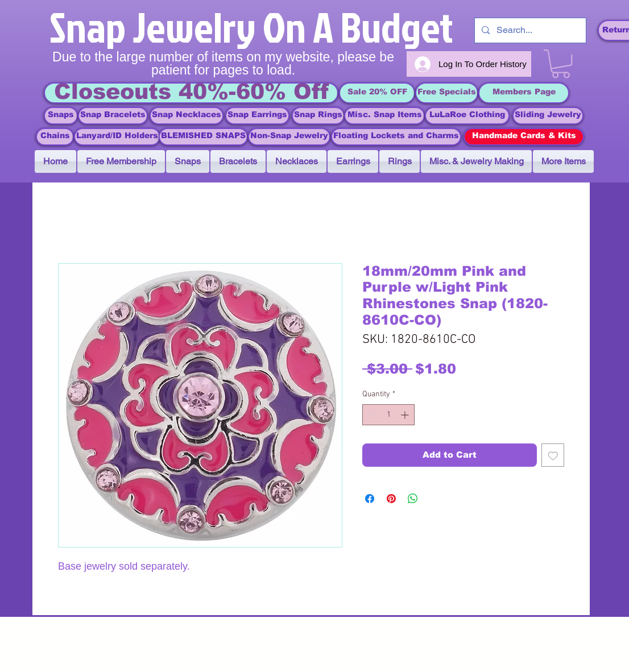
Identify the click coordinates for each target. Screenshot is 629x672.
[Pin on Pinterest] (391, 499)
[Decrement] (371, 415)
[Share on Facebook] (370, 499)
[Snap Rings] (318, 116)
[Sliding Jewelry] (548, 116)
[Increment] (406, 415)
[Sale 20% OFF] (377, 93)
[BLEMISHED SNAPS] (203, 137)
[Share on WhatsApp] (413, 499)
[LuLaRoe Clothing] (467, 116)
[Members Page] (524, 93)
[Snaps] (61, 116)
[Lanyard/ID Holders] (117, 137)
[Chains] (55, 137)
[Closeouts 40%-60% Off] (191, 93)
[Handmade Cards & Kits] (524, 137)
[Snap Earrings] (257, 116)
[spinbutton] (388, 415)
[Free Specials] (447, 93)
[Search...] (529, 30)
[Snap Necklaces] (187, 116)
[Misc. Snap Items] (384, 116)
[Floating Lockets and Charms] (396, 137)
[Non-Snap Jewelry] (289, 137)
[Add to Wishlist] (553, 455)
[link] (561, 64)
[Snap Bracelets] (113, 116)
